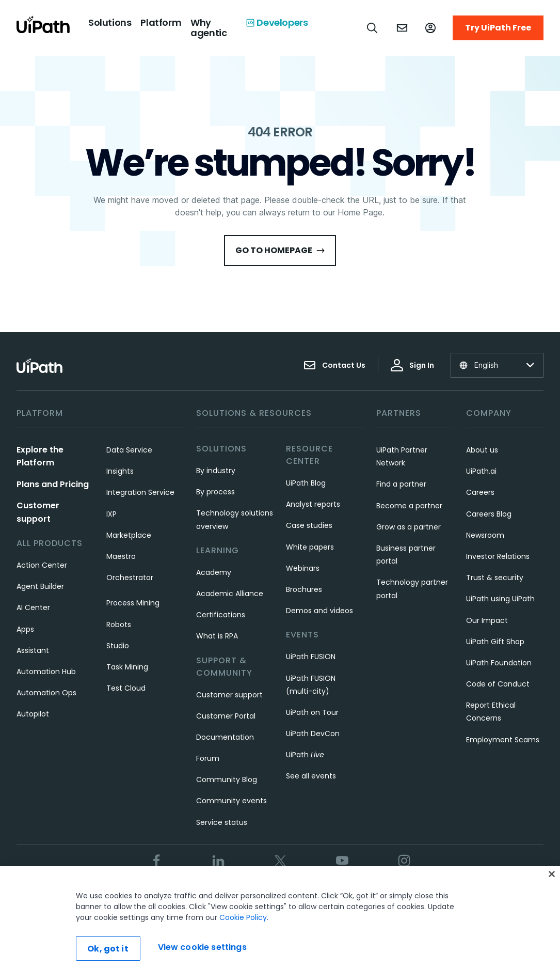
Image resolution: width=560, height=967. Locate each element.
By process (215, 492)
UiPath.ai (481, 471)
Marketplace (129, 535)
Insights (120, 471)
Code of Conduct (498, 684)
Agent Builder (40, 586)
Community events (231, 801)
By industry (216, 471)
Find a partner (401, 484)
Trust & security (495, 578)
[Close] (552, 890)
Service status (222, 822)
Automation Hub (46, 672)
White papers (310, 547)
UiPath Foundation (499, 663)
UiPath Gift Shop (495, 642)
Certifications (221, 615)
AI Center (33, 607)
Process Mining (133, 603)
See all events (311, 776)
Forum (208, 758)
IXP (111, 514)
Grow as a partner (409, 527)
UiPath (305, 755)
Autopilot (33, 714)
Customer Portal (226, 716)
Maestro (121, 556)
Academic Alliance (230, 594)
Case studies (309, 525)
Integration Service (140, 492)
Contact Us (334, 365)
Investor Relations (498, 556)
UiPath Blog (306, 483)
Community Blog (227, 779)
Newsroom (485, 535)
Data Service (129, 450)
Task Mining (127, 667)
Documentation (225, 737)
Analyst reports (313, 504)
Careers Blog (489, 514)
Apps (25, 629)
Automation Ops (46, 693)
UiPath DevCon (313, 734)
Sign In (412, 365)
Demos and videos (319, 611)
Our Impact (487, 620)
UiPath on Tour (312, 712)
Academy (214, 572)
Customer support (229, 695)
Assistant (33, 650)
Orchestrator (130, 578)
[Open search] (373, 28)
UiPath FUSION (311, 657)
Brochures (304, 589)
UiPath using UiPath (500, 599)
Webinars (303, 568)
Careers (480, 492)
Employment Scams (503, 740)
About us (482, 450)
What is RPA (217, 636)
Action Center (42, 565)
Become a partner (409, 506)
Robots (119, 625)
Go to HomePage (280, 250)
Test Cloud (126, 688)
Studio (118, 646)
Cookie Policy (243, 933)
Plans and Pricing (53, 484)
